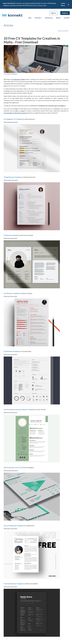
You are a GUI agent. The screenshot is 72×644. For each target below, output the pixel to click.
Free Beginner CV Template (13, 119)
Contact (67, 18)
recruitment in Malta (18, 79)
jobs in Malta (48, 84)
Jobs (30, 18)
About (58, 18)
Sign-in (54, 13)
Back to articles (63, 31)
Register (65, 13)
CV (5, 74)
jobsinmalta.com (16, 86)
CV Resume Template (11, 235)
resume (8, 74)
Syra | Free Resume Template (14, 526)
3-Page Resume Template (12, 177)
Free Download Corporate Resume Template (19, 409)
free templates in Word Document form (16, 113)
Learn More (63, 4)
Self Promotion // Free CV (13, 467)
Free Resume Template (12, 293)
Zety (17, 111)
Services (38, 18)
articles (8, 25)
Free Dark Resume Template (13, 584)
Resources (49, 18)
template (14, 74)
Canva (22, 111)
